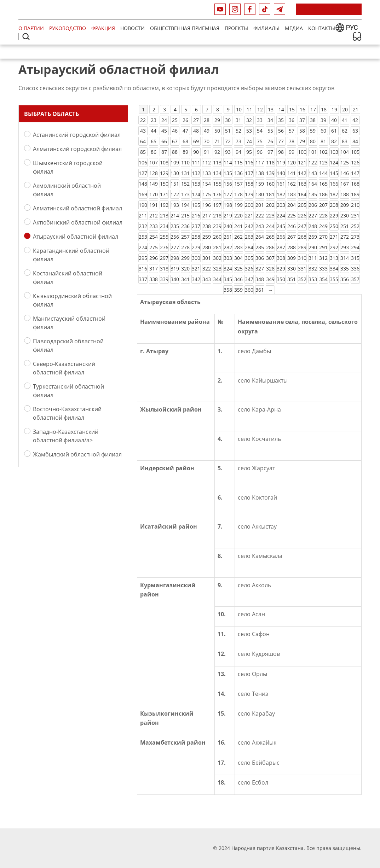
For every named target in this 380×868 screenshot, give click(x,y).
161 (281, 184)
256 (175, 237)
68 (185, 141)
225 (292, 215)
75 (260, 141)
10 (239, 109)
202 (270, 205)
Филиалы (266, 28)
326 (249, 269)
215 (185, 215)
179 (249, 194)
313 (334, 258)
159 (260, 184)
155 (217, 184)
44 (154, 131)
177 (228, 194)
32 (249, 120)
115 (238, 162)
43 (143, 131)
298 (175, 258)
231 (355, 215)
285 (260, 247)
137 (249, 173)
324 (228, 269)
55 (270, 131)
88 (175, 152)
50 (217, 131)
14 (281, 109)
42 (355, 120)
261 (228, 237)
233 (154, 226)
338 (154, 279)
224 (281, 215)
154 (207, 184)
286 (270, 247)
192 (164, 205)
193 (175, 205)
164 (313, 184)
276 (164, 247)
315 (355, 258)
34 (270, 120)
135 (228, 173)
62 (345, 131)
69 (196, 141)
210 (355, 205)
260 (217, 237)
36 (292, 120)
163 (302, 184)
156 (228, 184)
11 (249, 109)
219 (228, 215)
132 (196, 173)
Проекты (236, 28)
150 (164, 184)
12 (260, 109)
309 (292, 258)
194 (185, 205)
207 (323, 205)
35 (281, 120)
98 (281, 152)
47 (185, 131)
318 (164, 269)
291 (323, 247)
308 (281, 258)
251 (345, 226)
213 (164, 215)
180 (260, 194)
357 (355, 279)
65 (154, 141)
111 (196, 162)
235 (175, 226)
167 (345, 184)
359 (238, 290)
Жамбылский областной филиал (77, 454)
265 (270, 237)
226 (302, 215)
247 (302, 226)
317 (154, 269)
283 (238, 247)
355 (334, 279)
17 (313, 109)
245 (281, 226)
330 (292, 269)
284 (249, 247)
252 (355, 226)
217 (207, 215)
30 (228, 120)
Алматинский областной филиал (77, 208)
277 (175, 247)
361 (260, 290)
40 (334, 120)
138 (260, 173)
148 (143, 184)
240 (228, 226)
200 (249, 205)
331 (302, 269)
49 (207, 131)
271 (334, 237)
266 (281, 237)
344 (217, 279)
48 (196, 131)
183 (292, 194)
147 (355, 173)
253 (143, 237)
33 (260, 120)
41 (345, 120)
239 (217, 226)
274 (143, 247)
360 (249, 290)
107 (154, 162)
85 (143, 152)
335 (345, 269)
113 (217, 162)
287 (281, 247)
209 (345, 205)
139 (270, 173)
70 (207, 141)
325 (238, 269)
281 (217, 247)
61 (334, 131)
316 (143, 269)
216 (196, 215)
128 (154, 173)
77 (281, 141)
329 (281, 269)
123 (323, 162)
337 (143, 279)
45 (164, 131)
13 (271, 109)
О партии (31, 28)
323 (217, 269)
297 (164, 258)
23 (154, 120)
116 (249, 162)
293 (345, 247)
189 (355, 194)
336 (355, 269)
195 (196, 205)
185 (313, 194)
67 (175, 141)
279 (196, 247)
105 (355, 152)
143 (313, 173)
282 (228, 247)
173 (185, 194)
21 (356, 109)
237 (196, 226)
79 (302, 141)
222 (260, 215)
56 (281, 131)
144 (323, 173)
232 (143, 226)
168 (355, 184)
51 (228, 131)
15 (292, 109)
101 (313, 152)
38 (313, 120)
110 (185, 162)
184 (302, 194)
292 (334, 247)
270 (323, 237)
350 (281, 279)
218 (217, 215)
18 (324, 109)
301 (207, 258)
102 (323, 152)
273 (355, 237)
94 (238, 152)
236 (185, 226)
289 (302, 247)
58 (302, 131)
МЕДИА (294, 28)
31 (238, 120)
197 (217, 205)
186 (323, 194)
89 (185, 152)
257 (185, 237)
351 (292, 279)
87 (164, 152)
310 (302, 258)
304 (238, 258)
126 (355, 162)
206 (313, 205)
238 (207, 226)
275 (154, 247)
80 (313, 141)
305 (249, 258)
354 (323, 279)
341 (185, 279)
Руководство (68, 28)
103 (334, 152)
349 (270, 279)
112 (207, 162)
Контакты (322, 28)
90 (196, 152)
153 (196, 184)
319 (175, 269)
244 (270, 226)
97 (270, 152)
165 (323, 184)
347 (249, 279)
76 (270, 141)
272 (345, 237)
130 (175, 173)
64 (143, 141)
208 (334, 205)
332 (313, 269)
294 (355, 247)
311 (313, 258)
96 (260, 152)
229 (334, 215)
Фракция (103, 28)
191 (154, 205)
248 (313, 226)
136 (238, 173)
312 (323, 258)
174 (196, 194)
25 (175, 120)
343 (207, 279)
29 (217, 120)
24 (164, 120)
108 (164, 162)
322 (207, 269)
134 (217, 173)
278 (185, 247)
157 (238, 184)
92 (217, 152)
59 (313, 131)
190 (143, 205)
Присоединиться (329, 9)
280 (207, 247)
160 (270, 184)
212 (154, 215)
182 (281, 194)
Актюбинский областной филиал (78, 222)
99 (292, 152)
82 (334, 141)
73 (238, 141)
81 (323, 141)
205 (302, 205)
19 (334, 109)
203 (281, 205)
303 (228, 258)
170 (154, 194)
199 (238, 205)
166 (334, 184)
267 (292, 237)
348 (260, 279)
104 (345, 152)
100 (302, 152)
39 (323, 120)
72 (228, 141)
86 (154, 152)
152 (185, 184)
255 (164, 237)
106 (143, 162)
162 (292, 184)
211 (143, 215)
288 (292, 247)
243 (260, 226)
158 (249, 184)
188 (345, 194)
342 (196, 279)
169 (143, 194)
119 (281, 162)
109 (175, 162)
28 (207, 120)
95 (249, 152)
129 (164, 173)
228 (323, 215)
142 (302, 173)
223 (270, 215)
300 (196, 258)
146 (345, 173)
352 (302, 279)
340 (175, 279)
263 (249, 237)
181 (270, 194)
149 (154, 184)
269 (313, 237)
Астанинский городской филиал (77, 135)
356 (345, 279)
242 (249, 226)
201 (260, 205)
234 (164, 226)
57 (292, 131)
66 (164, 141)
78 (292, 141)
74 (249, 141)
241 (238, 226)
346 (238, 279)
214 (175, 215)
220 (238, 215)
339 (164, 279)
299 (185, 258)
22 (143, 120)
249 (323, 226)
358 (228, 290)
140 (281, 173)
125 (345, 162)
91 (207, 152)
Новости (133, 28)
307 (270, 258)
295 (143, 258)
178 (238, 194)
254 (154, 237)
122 (313, 162)
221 (249, 215)
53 (249, 131)
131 (185, 173)
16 (303, 109)
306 (260, 258)
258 (196, 237)
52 (238, 131)
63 (355, 131)
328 (270, 269)
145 (334, 173)
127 (143, 173)
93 (228, 152)
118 (270, 162)
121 (302, 162)
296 (154, 258)
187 (334, 194)
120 (292, 162)
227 (313, 215)
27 (196, 120)
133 (207, 173)
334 (334, 269)
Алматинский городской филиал (77, 149)
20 (345, 109)
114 (228, 162)
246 (292, 226)
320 (185, 269)
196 (207, 205)
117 (260, 162)
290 (313, 247)
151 (175, 184)
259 (207, 237)
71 (217, 141)
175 (207, 194)
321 (196, 269)
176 (217, 194)
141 (292, 173)
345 (228, 279)
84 (355, 141)
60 (323, 131)
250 (334, 226)
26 (185, 120)
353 (313, 279)
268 (302, 237)
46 (175, 131)
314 (345, 258)
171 (164, 194)
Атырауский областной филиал (76, 236)
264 (260, 237)
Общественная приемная (185, 28)
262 (238, 237)
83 (345, 141)
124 (334, 162)
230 (345, 215)
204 (292, 205)
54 (260, 131)
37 (302, 120)
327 (260, 269)
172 (175, 194)
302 (217, 258)
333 (323, 269)
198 (228, 205)
